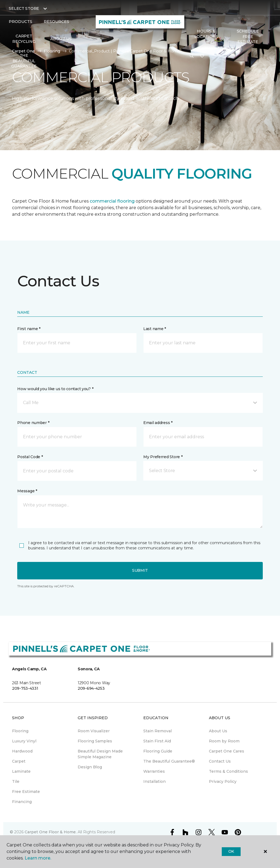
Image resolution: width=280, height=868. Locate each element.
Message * (27, 491)
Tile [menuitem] (16, 781)
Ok (231, 851)
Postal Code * (30, 457)
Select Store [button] (24, 8)
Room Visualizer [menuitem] (94, 731)
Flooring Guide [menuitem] (158, 751)
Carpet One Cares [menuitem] (227, 751)
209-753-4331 (25, 688)
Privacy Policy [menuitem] (223, 781)
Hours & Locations (206, 34)
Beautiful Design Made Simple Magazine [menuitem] (100, 754)
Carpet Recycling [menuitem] (24, 39)
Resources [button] (56, 22)
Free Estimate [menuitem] (26, 792)
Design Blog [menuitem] (90, 767)
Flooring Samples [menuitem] (95, 741)
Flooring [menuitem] (20, 731)
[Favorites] (202, 56)
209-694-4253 (91, 688)
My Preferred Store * (163, 457)
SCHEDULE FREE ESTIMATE (248, 36)
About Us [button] (61, 39)
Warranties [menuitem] (154, 771)
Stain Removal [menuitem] (157, 731)
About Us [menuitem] (218, 731)
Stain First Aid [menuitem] (157, 741)
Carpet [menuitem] (19, 761)
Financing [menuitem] (22, 802)
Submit (140, 570)
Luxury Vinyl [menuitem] (24, 741)
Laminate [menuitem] (21, 771)
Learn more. (38, 858)
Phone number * (33, 423)
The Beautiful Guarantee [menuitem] (24, 61)
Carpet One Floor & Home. (51, 832)
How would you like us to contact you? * (55, 389)
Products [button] (21, 22)
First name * (29, 329)
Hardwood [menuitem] (22, 751)
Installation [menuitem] (154, 781)
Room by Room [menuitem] (224, 741)
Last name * (155, 329)
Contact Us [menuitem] (220, 761)
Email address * (158, 423)
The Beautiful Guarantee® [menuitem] (169, 761)
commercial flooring (112, 201)
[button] (192, 56)
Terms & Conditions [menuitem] (228, 771)
